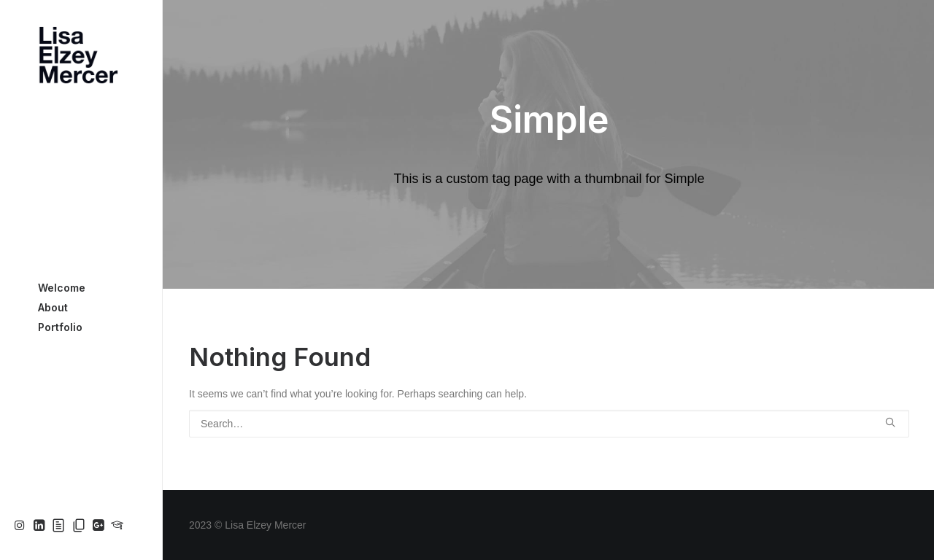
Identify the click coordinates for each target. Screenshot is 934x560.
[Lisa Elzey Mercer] (80, 55)
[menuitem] (22, 526)
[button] (22, 526)
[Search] (549, 424)
